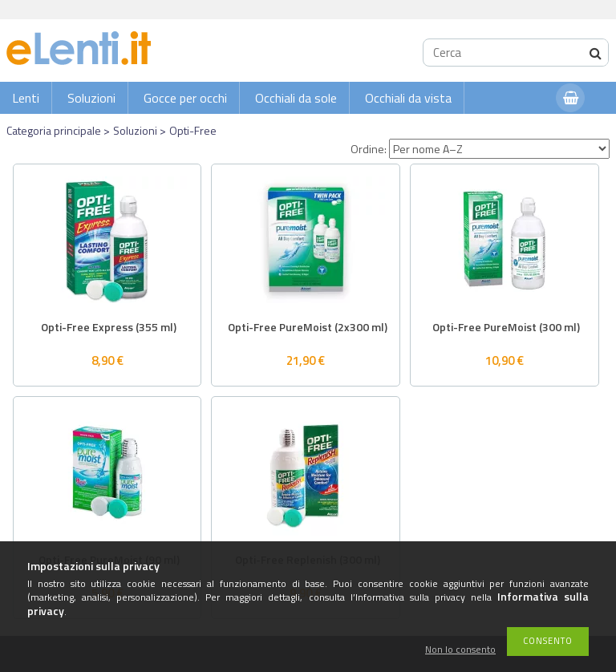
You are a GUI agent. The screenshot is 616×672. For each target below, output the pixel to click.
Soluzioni (91, 98)
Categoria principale (54, 130)
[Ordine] (499, 149)
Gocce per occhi (185, 98)
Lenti (26, 98)
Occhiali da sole (296, 98)
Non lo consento (460, 650)
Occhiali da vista (408, 98)
